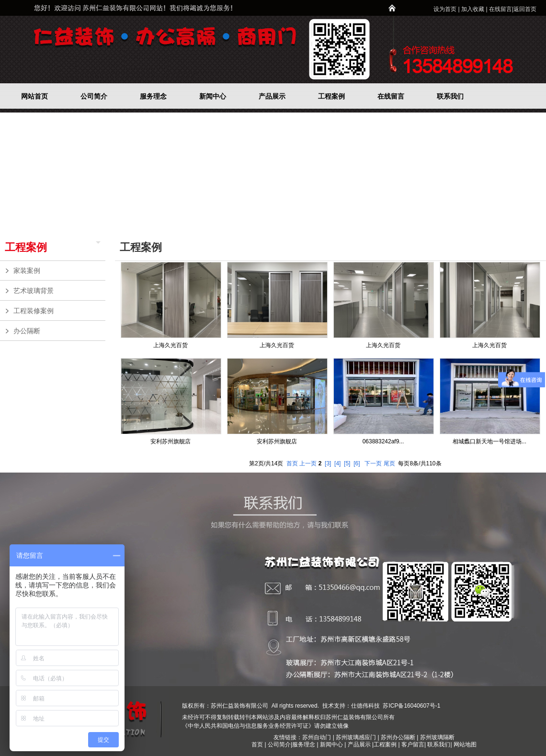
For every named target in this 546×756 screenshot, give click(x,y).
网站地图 (465, 745)
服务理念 (304, 745)
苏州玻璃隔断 (437, 737)
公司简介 (279, 745)
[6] (357, 463)
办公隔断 (57, 331)
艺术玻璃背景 (57, 291)
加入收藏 (473, 9)
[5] (347, 463)
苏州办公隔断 (398, 737)
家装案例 (57, 271)
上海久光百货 (171, 345)
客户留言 (413, 745)
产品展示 (359, 745)
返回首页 (525, 9)
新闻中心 (331, 745)
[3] (328, 463)
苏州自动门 (317, 737)
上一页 (308, 463)
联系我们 (439, 745)
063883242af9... (383, 441)
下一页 (373, 463)
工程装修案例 (57, 311)
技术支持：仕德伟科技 (351, 706)
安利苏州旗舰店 (171, 441)
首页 (292, 463)
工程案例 (26, 247)
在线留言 (500, 9)
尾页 (389, 463)
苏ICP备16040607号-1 (411, 706)
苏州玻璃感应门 (356, 737)
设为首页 (445, 9)
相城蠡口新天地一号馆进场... (489, 441)
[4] (337, 463)
